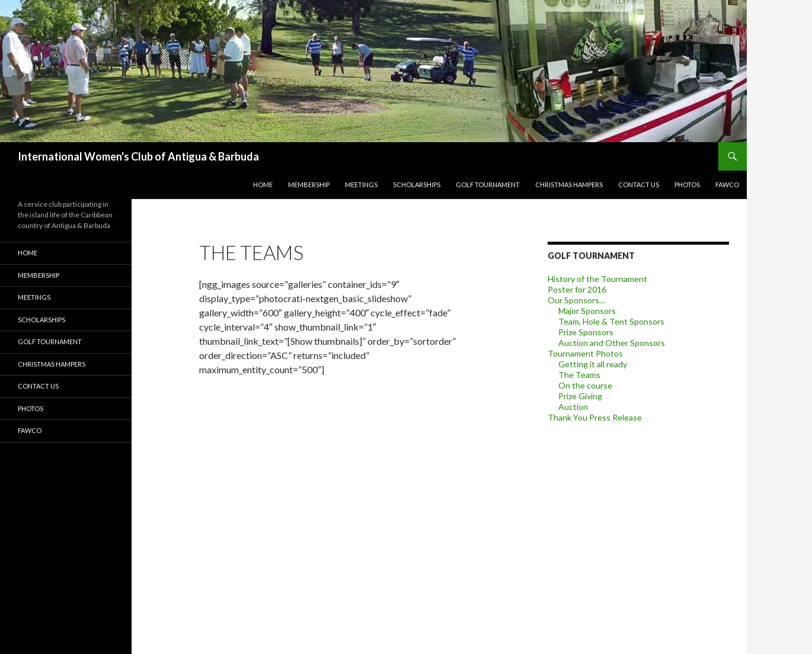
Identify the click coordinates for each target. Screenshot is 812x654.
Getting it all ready (593, 364)
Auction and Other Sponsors (612, 343)
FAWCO (727, 185)
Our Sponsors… (576, 300)
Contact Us (639, 185)
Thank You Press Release (595, 417)
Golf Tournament (488, 185)
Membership (309, 185)
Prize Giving (580, 396)
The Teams (579, 375)
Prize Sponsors (586, 332)
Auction (573, 407)
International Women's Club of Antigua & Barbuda (138, 156)
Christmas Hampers (569, 185)
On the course (585, 385)
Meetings (361, 185)
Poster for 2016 (577, 289)
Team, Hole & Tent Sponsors (611, 321)
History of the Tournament (597, 279)
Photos (687, 185)
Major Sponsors (587, 311)
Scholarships (417, 185)
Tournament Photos (585, 353)
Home (263, 185)
